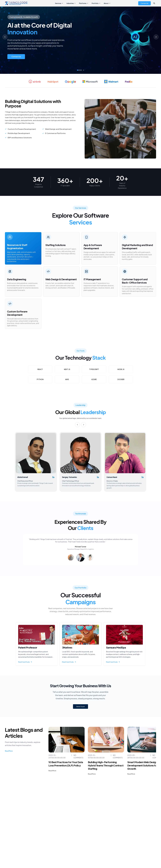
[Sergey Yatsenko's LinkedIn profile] (98, 477)
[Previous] (77, 425)
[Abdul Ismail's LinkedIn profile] (53, 477)
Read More (9, 751)
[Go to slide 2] (84, 70)
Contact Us (144, 3)
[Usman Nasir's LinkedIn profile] (143, 477)
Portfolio (96, 3)
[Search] (154, 3)
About (107, 3)
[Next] (84, 425)
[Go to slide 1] (79, 70)
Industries (71, 3)
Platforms (84, 3)
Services (59, 3)
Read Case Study (25, 662)
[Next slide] (156, 37)
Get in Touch (80, 706)
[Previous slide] (5, 37)
